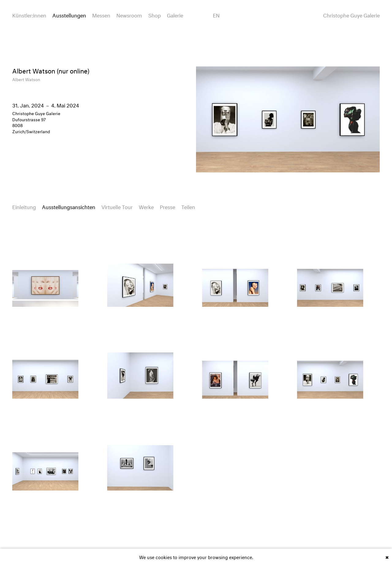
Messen (101, 15)
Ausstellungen (69, 15)
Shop (155, 15)
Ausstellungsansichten (69, 206)
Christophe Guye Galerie (351, 15)
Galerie (175, 15)
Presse (168, 206)
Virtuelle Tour (117, 206)
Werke (146, 206)
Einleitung (24, 206)
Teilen (188, 206)
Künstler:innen (29, 15)
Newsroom (129, 15)
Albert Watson (26, 79)
